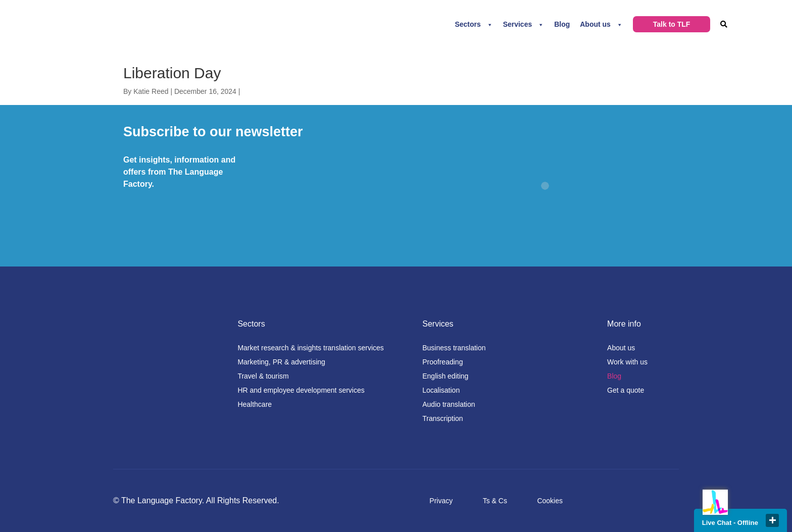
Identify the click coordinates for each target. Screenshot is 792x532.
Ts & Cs (495, 501)
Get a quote (626, 390)
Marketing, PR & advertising (281, 362)
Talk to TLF (672, 24)
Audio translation (449, 404)
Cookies (550, 501)
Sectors (467, 24)
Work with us (627, 362)
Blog (562, 24)
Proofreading (442, 362)
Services (518, 24)
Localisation (441, 390)
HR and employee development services (301, 390)
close (772, 520)
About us (595, 24)
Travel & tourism (263, 376)
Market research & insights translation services (310, 348)
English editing (445, 376)
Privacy (441, 501)
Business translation (454, 348)
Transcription (442, 418)
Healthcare (255, 404)
